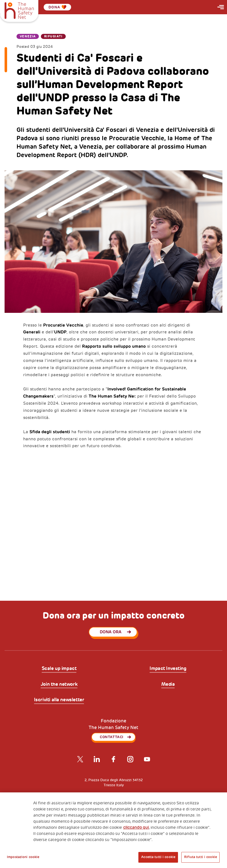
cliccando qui (136, 828)
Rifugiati (53, 36)
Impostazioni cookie (23, 857)
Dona (57, 7)
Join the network (59, 684)
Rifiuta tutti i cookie (200, 857)
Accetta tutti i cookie (158, 857)
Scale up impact (59, 669)
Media (168, 684)
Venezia (28, 36)
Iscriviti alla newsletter (59, 700)
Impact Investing (168, 669)
